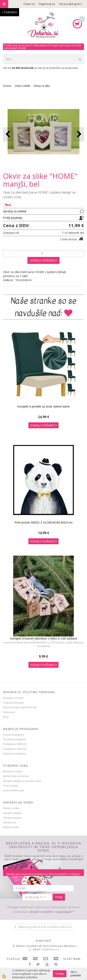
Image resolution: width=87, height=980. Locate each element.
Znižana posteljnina (14, 754)
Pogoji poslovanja (13, 703)
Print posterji (10, 786)
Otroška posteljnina (14, 739)
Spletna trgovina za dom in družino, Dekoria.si (45, 927)
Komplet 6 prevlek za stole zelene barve (43, 406)
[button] (79, 134)
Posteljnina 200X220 (15, 744)
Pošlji (59, 897)
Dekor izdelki (23, 86)
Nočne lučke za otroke (16, 776)
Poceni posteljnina (14, 735)
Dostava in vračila (13, 698)
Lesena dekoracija (14, 790)
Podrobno (10, 12)
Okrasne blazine (12, 818)
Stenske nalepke (12, 813)
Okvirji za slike (42, 86)
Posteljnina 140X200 (15, 749)
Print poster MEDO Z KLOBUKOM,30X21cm (44, 522)
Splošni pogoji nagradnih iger (20, 707)
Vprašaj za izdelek (15, 211)
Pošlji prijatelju (13, 218)
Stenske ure (10, 822)
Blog (6, 717)
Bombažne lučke (13, 771)
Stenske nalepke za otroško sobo (22, 781)
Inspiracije (9, 712)
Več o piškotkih (76, 974)
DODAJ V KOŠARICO (43, 260)
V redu (60, 974)
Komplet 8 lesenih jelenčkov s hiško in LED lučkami (44, 638)
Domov (7, 86)
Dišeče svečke (11, 827)
